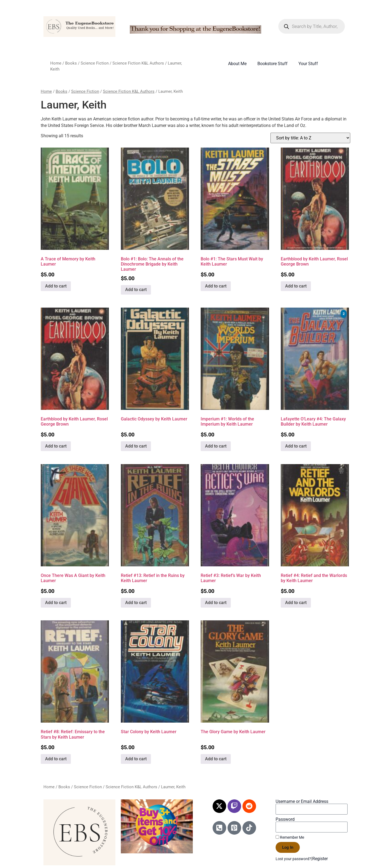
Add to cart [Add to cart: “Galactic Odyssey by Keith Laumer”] (136, 446)
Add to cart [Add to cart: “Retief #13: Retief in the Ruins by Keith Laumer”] (136, 603)
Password (285, 819)
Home (56, 63)
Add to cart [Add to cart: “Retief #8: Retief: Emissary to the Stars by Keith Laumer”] (56, 759)
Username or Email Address (302, 802)
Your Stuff (308, 64)
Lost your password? (293, 859)
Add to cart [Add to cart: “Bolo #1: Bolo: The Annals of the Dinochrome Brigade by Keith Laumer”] (136, 290)
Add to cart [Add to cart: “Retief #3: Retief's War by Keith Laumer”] (216, 603)
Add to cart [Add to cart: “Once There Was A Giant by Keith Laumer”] (56, 603)
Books (71, 63)
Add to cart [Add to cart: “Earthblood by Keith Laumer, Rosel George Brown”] (296, 286)
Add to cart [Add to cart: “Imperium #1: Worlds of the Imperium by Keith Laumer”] (216, 446)
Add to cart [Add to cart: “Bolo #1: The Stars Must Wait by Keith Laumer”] (216, 286)
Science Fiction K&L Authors (138, 63)
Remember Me (290, 837)
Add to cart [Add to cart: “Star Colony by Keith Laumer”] (136, 759)
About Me (237, 64)
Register (320, 859)
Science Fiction (95, 63)
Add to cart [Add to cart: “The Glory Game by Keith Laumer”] (216, 759)
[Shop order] (310, 138)
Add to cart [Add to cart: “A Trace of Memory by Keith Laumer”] (56, 286)
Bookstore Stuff (272, 64)
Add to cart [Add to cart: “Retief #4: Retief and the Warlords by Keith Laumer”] (296, 603)
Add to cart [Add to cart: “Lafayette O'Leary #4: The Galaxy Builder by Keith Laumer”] (296, 446)
